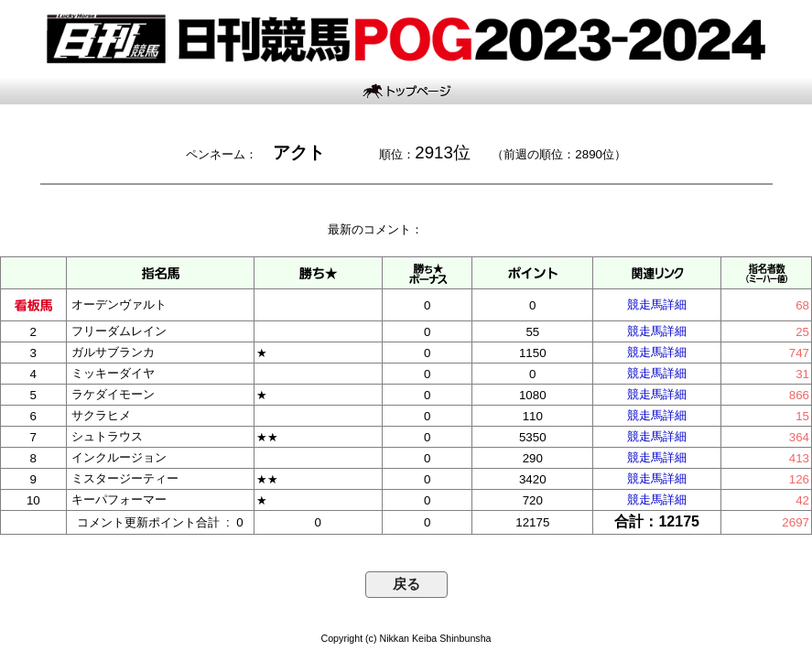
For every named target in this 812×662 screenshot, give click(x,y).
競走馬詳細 (657, 304)
